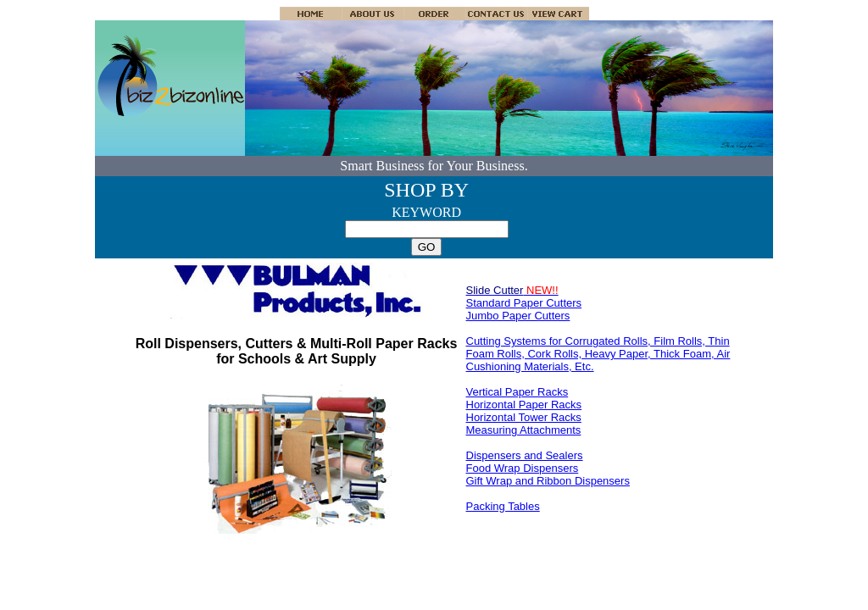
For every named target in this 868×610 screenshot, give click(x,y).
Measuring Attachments (524, 430)
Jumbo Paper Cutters (518, 316)
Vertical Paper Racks (517, 392)
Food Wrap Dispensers (523, 468)
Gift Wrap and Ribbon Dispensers (548, 481)
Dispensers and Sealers (525, 455)
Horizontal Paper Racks (524, 405)
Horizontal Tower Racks (524, 417)
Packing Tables (503, 506)
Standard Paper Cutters (524, 303)
